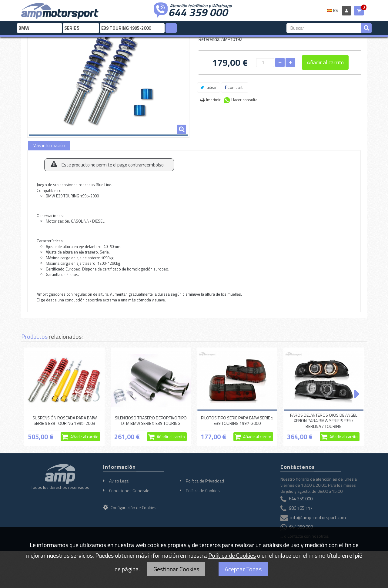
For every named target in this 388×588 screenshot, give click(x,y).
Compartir (235, 87)
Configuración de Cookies (130, 507)
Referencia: (209, 39)
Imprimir (213, 100)
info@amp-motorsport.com (318, 517)
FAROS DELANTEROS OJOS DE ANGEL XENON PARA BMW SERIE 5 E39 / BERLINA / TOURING (324, 421)
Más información (49, 145)
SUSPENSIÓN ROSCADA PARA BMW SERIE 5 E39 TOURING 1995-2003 (65, 420)
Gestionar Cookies (176, 569)
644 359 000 (198, 12)
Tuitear (209, 87)
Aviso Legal (119, 481)
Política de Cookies (203, 491)
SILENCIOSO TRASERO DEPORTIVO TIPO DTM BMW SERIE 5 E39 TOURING (151, 420)
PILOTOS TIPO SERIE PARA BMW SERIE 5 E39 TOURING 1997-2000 (237, 420)
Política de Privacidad (205, 481)
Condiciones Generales (130, 491)
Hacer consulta (244, 100)
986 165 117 (301, 508)
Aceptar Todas (243, 569)
